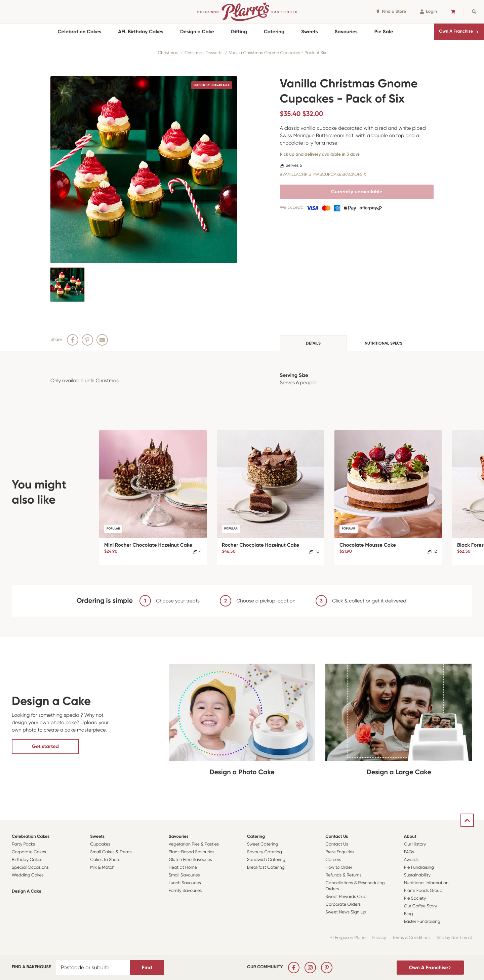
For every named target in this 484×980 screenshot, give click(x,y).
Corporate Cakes (29, 852)
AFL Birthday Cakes (141, 32)
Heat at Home (183, 868)
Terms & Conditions (411, 938)
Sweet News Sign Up (346, 912)
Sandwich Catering (266, 860)
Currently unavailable (357, 192)
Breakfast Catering (266, 868)
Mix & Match (102, 868)
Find (147, 968)
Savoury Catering (265, 852)
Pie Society (415, 898)
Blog (409, 914)
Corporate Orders (343, 905)
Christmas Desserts (204, 53)
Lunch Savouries (185, 883)
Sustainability (417, 875)
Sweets (309, 32)
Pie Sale (384, 32)
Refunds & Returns (343, 875)
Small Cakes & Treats (111, 852)
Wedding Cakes (28, 875)
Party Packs (23, 844)
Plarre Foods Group (423, 891)
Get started (45, 746)
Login (428, 12)
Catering (274, 32)
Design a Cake (197, 32)
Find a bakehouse (31, 967)
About (410, 837)
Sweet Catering (263, 844)
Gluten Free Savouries (190, 860)
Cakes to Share (105, 860)
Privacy (379, 938)
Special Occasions (30, 868)
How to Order (339, 868)
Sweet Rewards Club (346, 897)
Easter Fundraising (422, 922)
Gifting (239, 32)
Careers (333, 860)
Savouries (346, 32)
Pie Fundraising (419, 868)
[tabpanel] (242, 381)
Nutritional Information (426, 883)
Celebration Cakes (79, 32)
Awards (411, 860)
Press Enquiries (340, 852)
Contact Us (337, 837)
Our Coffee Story (421, 906)
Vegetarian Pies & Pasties (194, 844)
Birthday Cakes (27, 860)
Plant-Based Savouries (192, 852)
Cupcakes (100, 844)
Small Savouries (184, 875)
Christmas (168, 53)
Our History (415, 844)
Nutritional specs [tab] (384, 343)
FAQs (409, 852)
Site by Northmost (454, 938)
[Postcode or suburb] (93, 968)
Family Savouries (185, 891)
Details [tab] (313, 343)
